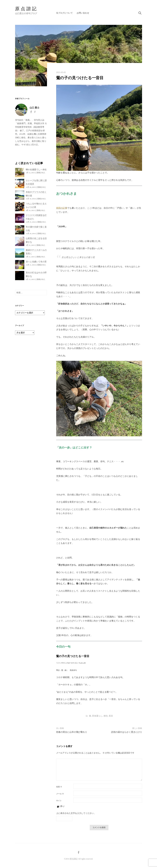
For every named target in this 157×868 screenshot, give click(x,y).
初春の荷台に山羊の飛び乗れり (72, 732)
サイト (59, 801)
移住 (106, 716)
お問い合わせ (83, 13)
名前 (59, 787)
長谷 (111, 716)
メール (60, 794)
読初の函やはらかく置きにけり (127, 732)
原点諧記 (26, 9)
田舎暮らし (97, 716)
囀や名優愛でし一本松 (36, 170)
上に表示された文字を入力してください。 (76, 813)
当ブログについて (64, 13)
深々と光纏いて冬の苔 (36, 262)
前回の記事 (62, 208)
